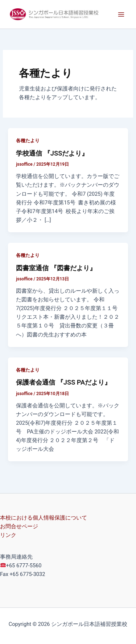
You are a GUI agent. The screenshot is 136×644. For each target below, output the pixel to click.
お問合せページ (19, 526)
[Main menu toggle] (121, 14)
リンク (8, 535)
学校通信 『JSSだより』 (52, 153)
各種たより (28, 141)
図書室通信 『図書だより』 (56, 268)
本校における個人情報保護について (44, 518)
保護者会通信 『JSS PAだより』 (63, 382)
